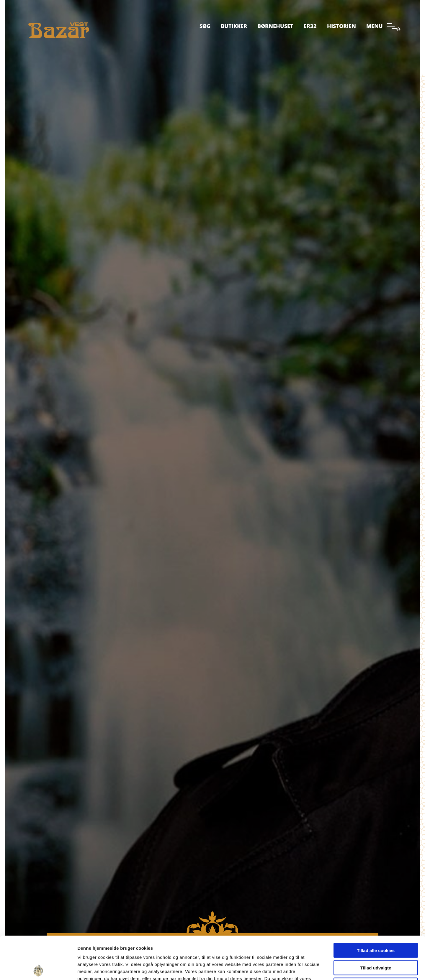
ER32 (310, 26)
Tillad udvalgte (376, 925)
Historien (341, 26)
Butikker (234, 26)
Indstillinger (308, 968)
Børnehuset (275, 26)
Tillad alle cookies (376, 908)
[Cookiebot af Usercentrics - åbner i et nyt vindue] (38, 969)
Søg (205, 26)
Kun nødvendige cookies (376, 942)
